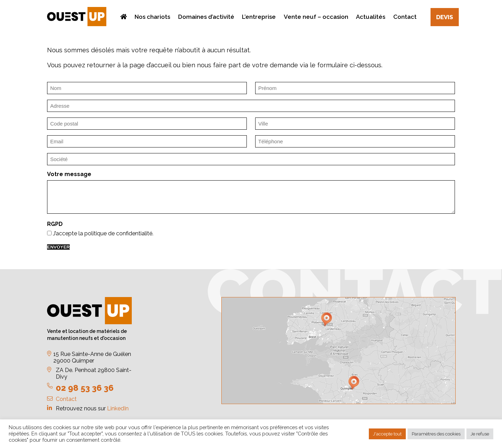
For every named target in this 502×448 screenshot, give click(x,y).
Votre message (69, 174)
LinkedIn (118, 408)
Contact (66, 399)
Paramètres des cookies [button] (436, 434)
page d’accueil (150, 65)
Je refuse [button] (480, 434)
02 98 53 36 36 (85, 388)
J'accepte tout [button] (387, 434)
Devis (445, 17)
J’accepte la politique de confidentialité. (103, 233)
